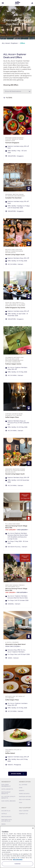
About (4, 808)
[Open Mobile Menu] (3, 3)
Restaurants (6, 817)
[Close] (33, 828)
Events (22, 791)
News (3, 824)
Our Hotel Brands (8, 801)
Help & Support (25, 808)
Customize (17, 864)
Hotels (4, 814)
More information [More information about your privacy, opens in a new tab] (18, 859)
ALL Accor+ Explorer (10, 43)
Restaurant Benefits (6, 793)
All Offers (23, 785)
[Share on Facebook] (31, 49)
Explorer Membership (6, 785)
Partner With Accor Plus (7, 820)
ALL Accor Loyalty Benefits (8, 797)
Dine (21, 788)
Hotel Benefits (7, 789)
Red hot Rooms (25, 799)
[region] (17, 847)
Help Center (24, 811)
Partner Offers (25, 797)
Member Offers (25, 782)
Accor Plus (6, 811)
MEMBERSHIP (6, 782)
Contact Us (23, 814)
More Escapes (24, 794)
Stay (21, 803)
